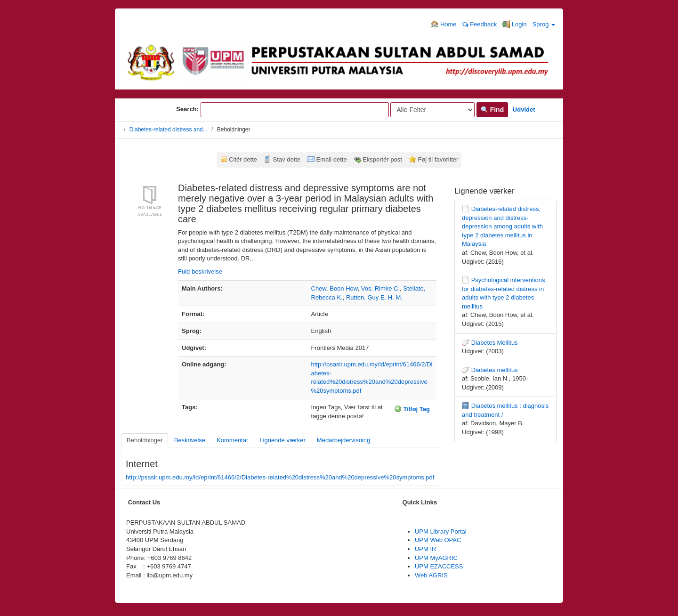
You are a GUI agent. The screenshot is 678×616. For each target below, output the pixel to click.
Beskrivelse (190, 440)
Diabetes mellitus (495, 370)
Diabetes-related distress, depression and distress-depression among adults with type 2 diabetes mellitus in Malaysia (502, 226)
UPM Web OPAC (438, 540)
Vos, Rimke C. (380, 288)
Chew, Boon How (335, 288)
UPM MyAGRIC (436, 558)
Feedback (480, 24)
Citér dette (243, 159)
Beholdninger (145, 440)
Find (492, 110)
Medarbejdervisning (343, 440)
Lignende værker (282, 440)
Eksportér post (382, 159)
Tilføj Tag (412, 409)
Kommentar (232, 440)
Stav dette (287, 159)
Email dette (332, 159)
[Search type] (432, 110)
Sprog (544, 24)
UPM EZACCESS (439, 566)
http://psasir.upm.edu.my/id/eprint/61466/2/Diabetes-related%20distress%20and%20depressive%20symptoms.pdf (280, 477)
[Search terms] (295, 110)
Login (514, 24)
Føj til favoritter (438, 159)
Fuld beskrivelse (200, 272)
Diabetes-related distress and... (169, 130)
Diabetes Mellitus (495, 343)
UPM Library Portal (441, 531)
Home (444, 24)
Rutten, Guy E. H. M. (374, 297)
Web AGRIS (431, 575)
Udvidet (524, 109)
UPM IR (426, 549)
